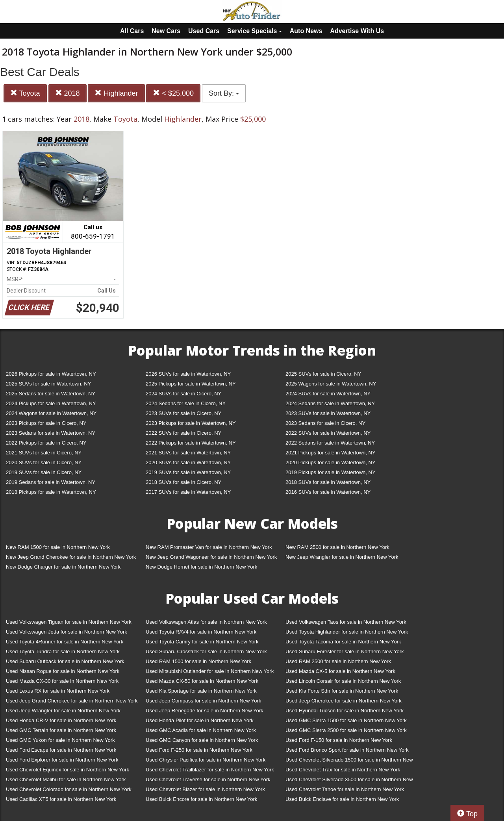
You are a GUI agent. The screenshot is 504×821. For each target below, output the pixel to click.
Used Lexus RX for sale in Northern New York (58, 691)
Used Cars (204, 31)
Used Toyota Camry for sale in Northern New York (202, 642)
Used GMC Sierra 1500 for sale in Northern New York (346, 720)
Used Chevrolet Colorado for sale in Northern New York (69, 789)
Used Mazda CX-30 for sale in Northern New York (62, 681)
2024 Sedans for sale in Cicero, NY (186, 403)
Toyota (25, 93)
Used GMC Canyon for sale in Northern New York (202, 740)
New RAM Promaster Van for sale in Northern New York (209, 547)
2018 (68, 93)
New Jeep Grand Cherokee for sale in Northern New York (71, 557)
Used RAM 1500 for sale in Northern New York (198, 661)
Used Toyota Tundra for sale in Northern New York (63, 651)
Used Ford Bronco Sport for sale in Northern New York (347, 750)
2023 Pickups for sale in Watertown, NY (191, 423)
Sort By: (224, 93)
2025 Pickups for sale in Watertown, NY (191, 384)
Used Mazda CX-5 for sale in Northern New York (340, 671)
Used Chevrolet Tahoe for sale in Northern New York (345, 789)
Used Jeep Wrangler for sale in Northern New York (63, 711)
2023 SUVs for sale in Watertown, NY (328, 413)
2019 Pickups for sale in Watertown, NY (331, 472)
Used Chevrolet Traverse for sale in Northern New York (208, 779)
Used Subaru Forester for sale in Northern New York (345, 651)
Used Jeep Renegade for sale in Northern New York (204, 711)
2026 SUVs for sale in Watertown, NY (188, 374)
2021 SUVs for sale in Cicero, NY (44, 453)
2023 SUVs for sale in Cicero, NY (183, 413)
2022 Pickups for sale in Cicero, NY (46, 443)
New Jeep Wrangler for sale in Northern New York (342, 557)
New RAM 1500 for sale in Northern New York (58, 547)
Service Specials (255, 31)
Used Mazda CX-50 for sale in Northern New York (202, 681)
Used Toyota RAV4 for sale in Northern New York (201, 632)
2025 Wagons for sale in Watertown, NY (331, 384)
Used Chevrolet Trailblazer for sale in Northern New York (210, 770)
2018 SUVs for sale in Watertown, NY (328, 482)
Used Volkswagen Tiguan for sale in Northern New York (69, 622)
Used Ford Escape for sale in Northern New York (61, 750)
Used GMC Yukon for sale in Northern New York (60, 740)
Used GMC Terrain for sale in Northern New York (61, 730)
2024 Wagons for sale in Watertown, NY (51, 413)
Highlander (116, 93)
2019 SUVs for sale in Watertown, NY (188, 472)
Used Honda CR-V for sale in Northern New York (61, 720)
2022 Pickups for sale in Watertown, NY (191, 443)
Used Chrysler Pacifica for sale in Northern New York (206, 760)
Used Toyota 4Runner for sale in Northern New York (65, 642)
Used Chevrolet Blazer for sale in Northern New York (205, 789)
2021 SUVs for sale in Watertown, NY (188, 453)
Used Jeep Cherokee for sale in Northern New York (344, 701)
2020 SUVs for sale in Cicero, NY (44, 462)
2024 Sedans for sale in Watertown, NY (330, 403)
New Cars (166, 31)
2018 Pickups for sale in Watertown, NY (51, 492)
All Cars (132, 31)
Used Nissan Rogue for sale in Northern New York (63, 671)
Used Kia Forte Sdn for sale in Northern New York (342, 691)
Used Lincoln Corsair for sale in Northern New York (343, 681)
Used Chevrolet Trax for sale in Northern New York (343, 770)
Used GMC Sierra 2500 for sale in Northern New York (346, 730)
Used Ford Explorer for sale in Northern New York (62, 760)
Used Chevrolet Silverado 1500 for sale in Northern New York (349, 761)
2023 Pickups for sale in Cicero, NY (46, 423)
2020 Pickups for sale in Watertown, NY (331, 462)
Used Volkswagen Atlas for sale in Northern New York (206, 622)
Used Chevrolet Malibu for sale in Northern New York (66, 779)
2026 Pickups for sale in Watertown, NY (51, 374)
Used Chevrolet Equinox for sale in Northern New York (68, 770)
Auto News (306, 31)
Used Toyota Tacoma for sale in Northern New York (343, 642)
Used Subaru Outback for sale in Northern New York (65, 661)
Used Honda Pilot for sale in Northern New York (200, 720)
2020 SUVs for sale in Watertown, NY (188, 462)
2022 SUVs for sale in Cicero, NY (183, 433)
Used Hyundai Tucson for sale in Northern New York (345, 711)
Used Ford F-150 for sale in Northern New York (339, 740)
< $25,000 (173, 93)
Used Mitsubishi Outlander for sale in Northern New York (210, 671)
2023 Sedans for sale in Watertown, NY (51, 433)
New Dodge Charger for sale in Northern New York (63, 567)
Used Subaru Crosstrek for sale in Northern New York (206, 651)
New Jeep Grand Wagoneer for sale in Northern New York (211, 557)
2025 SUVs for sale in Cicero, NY (323, 374)
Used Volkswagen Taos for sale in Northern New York (346, 622)
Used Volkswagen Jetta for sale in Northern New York (67, 632)
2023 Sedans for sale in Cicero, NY (325, 423)
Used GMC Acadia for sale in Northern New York (201, 730)
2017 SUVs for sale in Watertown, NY (188, 492)
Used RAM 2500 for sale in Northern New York (338, 661)
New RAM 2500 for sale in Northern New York (337, 547)
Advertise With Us (357, 31)
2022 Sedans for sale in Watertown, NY (330, 443)
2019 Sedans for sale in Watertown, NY (51, 482)
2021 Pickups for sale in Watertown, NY (331, 453)
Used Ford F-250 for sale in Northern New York (199, 750)
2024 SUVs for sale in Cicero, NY (183, 394)
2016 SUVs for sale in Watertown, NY (328, 492)
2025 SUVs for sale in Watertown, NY (48, 384)
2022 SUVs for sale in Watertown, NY (328, 433)
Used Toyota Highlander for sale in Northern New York (347, 632)
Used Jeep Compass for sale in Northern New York (203, 701)
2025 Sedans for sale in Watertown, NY (51, 394)
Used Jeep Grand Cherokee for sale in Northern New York (72, 701)
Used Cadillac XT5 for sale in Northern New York (61, 799)
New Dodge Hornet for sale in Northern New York (201, 567)
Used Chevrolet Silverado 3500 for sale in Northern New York (349, 781)
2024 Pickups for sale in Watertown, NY (51, 403)
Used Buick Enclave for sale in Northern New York (342, 799)
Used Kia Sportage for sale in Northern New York (201, 691)
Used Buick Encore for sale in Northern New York (201, 799)
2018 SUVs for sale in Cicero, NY (183, 482)
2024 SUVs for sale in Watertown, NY (328, 394)
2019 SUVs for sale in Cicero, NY (44, 472)
